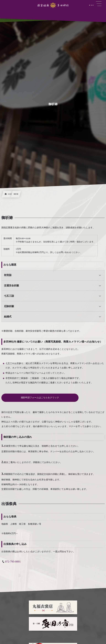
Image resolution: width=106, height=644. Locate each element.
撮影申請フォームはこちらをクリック (40, 398)
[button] (53, 275)
